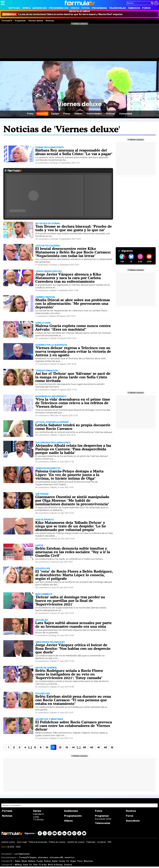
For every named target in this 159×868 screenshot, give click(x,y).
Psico (80, 861)
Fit (68, 861)
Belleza (32, 861)
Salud (55, 861)
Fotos (86, 8)
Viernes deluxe (36, 20)
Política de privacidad (38, 842)
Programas (99, 8)
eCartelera (43, 857)
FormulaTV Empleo (28, 857)
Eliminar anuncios (80, 24)
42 (105, 747)
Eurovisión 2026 (103, 819)
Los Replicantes (22, 854)
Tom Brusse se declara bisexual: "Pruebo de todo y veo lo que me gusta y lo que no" (74, 228)
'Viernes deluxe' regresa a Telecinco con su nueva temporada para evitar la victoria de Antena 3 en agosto (73, 351)
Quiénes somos (8, 842)
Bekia (18, 861)
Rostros (131, 811)
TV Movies (38, 820)
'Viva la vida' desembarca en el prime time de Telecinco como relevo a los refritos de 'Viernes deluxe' (73, 403)
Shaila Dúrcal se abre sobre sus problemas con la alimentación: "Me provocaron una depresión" (73, 303)
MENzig (18, 865)
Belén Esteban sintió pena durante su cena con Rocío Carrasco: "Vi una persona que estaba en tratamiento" (73, 700)
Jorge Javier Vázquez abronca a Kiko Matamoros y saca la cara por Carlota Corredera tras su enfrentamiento (68, 278)
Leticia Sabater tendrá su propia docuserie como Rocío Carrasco (73, 427)
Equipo (55, 114)
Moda (24, 861)
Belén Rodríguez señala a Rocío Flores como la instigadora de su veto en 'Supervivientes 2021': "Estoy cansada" (69, 674)
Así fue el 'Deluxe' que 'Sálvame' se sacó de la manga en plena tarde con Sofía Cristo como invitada (73, 377)
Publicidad (91, 842)
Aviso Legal (22, 842)
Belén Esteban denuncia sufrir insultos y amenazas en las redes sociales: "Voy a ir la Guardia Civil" (73, 552)
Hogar (73, 861)
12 (60, 747)
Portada (7, 811)
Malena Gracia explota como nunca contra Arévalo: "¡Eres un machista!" (73, 327)
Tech (35, 865)
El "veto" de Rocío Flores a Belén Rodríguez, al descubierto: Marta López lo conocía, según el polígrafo (74, 575)
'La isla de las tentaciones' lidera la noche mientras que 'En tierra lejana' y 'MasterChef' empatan (62, 14)
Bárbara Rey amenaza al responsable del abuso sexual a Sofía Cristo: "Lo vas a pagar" (74, 152)
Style (26, 865)
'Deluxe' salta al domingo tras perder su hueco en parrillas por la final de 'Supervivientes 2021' (70, 601)
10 (47, 747)
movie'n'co (70, 857)
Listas (36, 817)
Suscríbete (133, 821)
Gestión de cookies (76, 842)
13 (67, 747)
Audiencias (40, 8)
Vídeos (75, 8)
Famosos (134, 8)
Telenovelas (118, 8)
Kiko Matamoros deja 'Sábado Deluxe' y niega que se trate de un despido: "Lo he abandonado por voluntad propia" (71, 526)
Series (26, 8)
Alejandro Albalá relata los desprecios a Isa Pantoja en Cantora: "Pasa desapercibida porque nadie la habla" (73, 449)
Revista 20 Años (80, 11)
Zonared (68, 865)
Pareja (40, 861)
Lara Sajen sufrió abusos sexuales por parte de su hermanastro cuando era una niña (74, 625)
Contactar (101, 842)
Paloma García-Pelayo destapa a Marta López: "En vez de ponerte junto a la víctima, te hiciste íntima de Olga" (69, 475)
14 (73, 747)
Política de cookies (57, 842)
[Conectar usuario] (156, 3)
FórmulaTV (7, 20)
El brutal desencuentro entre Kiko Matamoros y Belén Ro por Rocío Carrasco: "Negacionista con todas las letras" (73, 252)
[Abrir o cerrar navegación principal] (3, 3)
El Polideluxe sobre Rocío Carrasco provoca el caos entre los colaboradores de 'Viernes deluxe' (74, 726)
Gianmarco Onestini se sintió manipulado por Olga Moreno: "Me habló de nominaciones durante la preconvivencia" (72, 500)
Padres (47, 861)
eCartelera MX (56, 857)
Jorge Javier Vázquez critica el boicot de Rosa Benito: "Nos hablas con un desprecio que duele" (73, 648)
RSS (110, 842)
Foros (146, 8)
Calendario (38, 814)
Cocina (62, 861)
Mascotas (88, 861)
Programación (59, 8)
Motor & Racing (55, 865)
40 (92, 747)
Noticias (14, 8)
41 (99, 747)
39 (84, 747)
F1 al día (43, 865)
